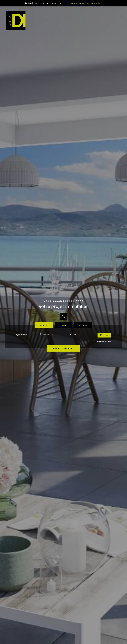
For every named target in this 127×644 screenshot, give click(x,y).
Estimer (83, 325)
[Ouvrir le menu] (124, 14)
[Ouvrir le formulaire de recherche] (104, 335)
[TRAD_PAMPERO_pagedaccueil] (16, 30)
